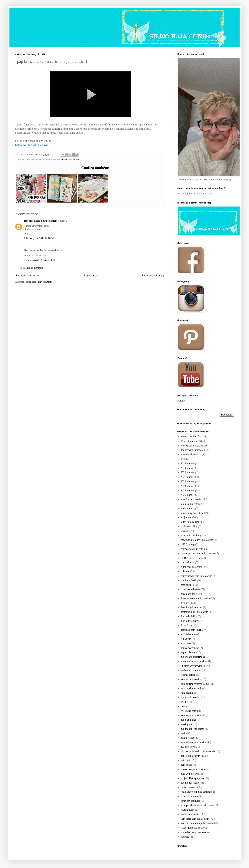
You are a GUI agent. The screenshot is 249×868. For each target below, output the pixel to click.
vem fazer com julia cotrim (195, 819)
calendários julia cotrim (193, 549)
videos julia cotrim (70, 160)
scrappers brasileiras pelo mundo (198, 805)
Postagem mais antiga (154, 276)
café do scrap (188, 544)
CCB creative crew (191, 558)
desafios (185, 603)
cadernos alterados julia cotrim (197, 540)
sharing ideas (188, 810)
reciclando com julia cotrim (195, 792)
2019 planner (188, 468)
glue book (186, 643)
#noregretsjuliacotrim (192, 446)
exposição (186, 639)
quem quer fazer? (190, 783)
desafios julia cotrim (191, 607)
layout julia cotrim (190, 697)
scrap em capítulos (191, 801)
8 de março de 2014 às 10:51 (39, 238)
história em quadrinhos (193, 657)
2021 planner (188, 477)
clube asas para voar (191, 567)
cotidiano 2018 (189, 581)
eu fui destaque (189, 634)
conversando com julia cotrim (196, 576)
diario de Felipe (189, 616)
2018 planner (188, 464)
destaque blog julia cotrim (194, 612)
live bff (185, 702)
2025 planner (188, 491)
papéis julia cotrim (191, 756)
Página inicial (91, 276)
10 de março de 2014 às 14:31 (39, 260)
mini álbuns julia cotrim (193, 742)
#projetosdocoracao (191, 455)
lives (183, 706)
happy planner (188, 652)
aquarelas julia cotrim (192, 513)
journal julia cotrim (191, 679)
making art (186, 724)
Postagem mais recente (28, 276)
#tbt (183, 459)
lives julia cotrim (190, 711)
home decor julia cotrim (193, 661)
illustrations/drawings (192, 666)
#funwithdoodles (190, 441)
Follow (181, 401)
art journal (186, 517)
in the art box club (190, 670)
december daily (189, 594)
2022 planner (188, 482)
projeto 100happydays (192, 778)
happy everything (190, 648)
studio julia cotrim (190, 814)
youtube (185, 837)
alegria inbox (188, 509)
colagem (185, 571)
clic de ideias (188, 562)
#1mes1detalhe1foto (191, 437)
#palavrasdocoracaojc (192, 450)
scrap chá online (189, 796)
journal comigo (189, 675)
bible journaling (189, 526)
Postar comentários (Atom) (39, 282)
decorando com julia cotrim (195, 598)
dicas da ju (186, 625)
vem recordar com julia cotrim (197, 823)
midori (184, 733)
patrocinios (187, 760)
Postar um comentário (31, 268)
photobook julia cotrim (193, 769)
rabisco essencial (190, 787)
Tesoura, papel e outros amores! (41, 221)
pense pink (186, 765)
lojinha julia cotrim (191, 715)
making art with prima (193, 729)
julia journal (187, 693)
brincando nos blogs (191, 536)
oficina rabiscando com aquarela (198, 751)
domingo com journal (192, 630)
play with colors (189, 774)
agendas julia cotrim (191, 499)
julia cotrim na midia (192, 688)
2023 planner (188, 486)
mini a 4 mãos (188, 738)
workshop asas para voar (194, 832)
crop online (187, 585)
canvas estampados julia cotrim (197, 554)
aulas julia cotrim (190, 522)
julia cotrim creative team (194, 684)
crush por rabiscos (190, 589)
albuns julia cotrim (191, 504)
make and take (188, 720)
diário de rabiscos (190, 621)
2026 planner (188, 495)
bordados (186, 531)
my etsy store (188, 747)
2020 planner (188, 472)
